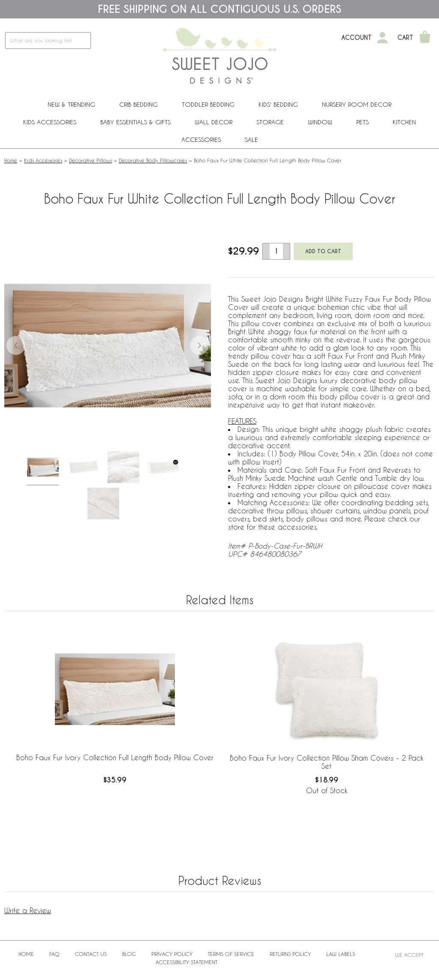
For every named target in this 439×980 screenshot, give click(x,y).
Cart (405, 38)
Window (320, 122)
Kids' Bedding (278, 104)
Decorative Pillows (90, 160)
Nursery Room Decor (357, 104)
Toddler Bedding (208, 104)
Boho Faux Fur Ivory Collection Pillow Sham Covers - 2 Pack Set (326, 762)
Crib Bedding (138, 104)
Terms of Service (231, 954)
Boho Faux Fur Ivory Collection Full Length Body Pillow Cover (115, 757)
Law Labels (341, 954)
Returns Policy (290, 954)
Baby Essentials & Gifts (135, 122)
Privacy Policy (172, 954)
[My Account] (382, 38)
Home (11, 160)
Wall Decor (213, 122)
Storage (270, 122)
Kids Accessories (50, 122)
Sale (251, 139)
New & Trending (71, 104)
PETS (362, 122)
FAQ (54, 954)
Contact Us (91, 954)
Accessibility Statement (186, 962)
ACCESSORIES (201, 139)
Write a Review (28, 910)
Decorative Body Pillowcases (153, 160)
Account (356, 38)
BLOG (129, 954)
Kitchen (404, 122)
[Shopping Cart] (425, 38)
